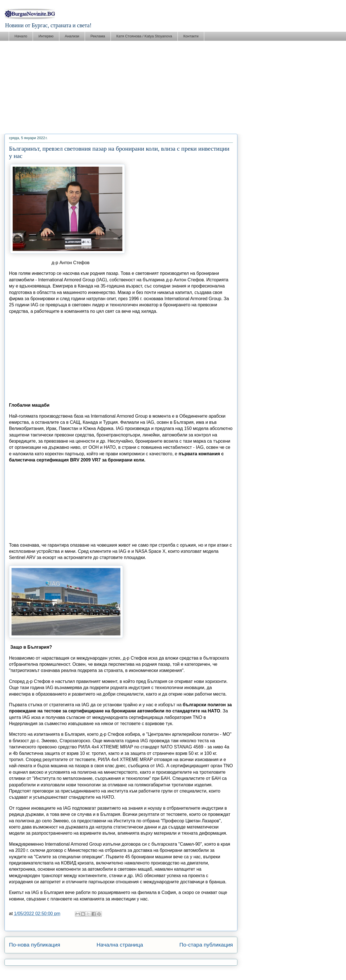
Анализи (72, 36)
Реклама (98, 36)
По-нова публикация (35, 945)
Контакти (191, 36)
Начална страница (120, 945)
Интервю (46, 36)
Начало (21, 36)
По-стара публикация (206, 945)
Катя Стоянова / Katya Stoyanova (144, 36)
